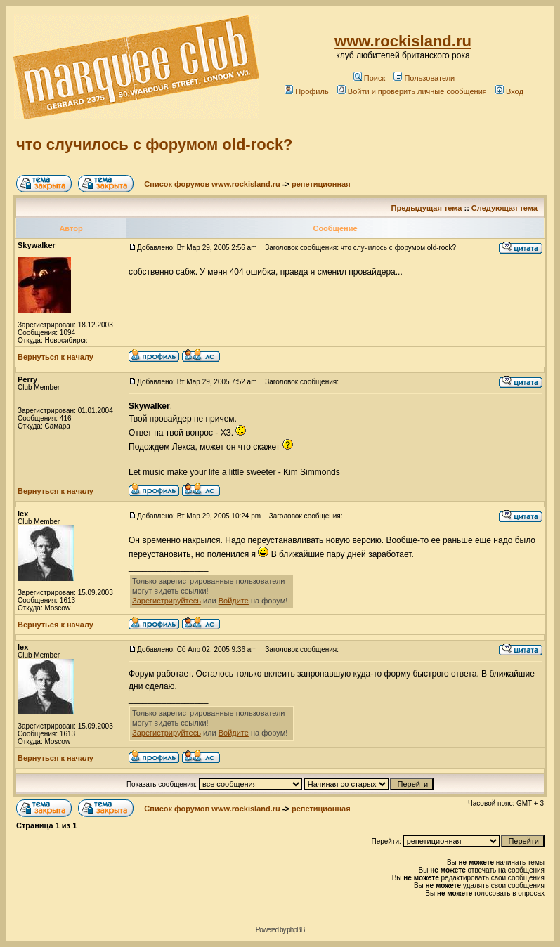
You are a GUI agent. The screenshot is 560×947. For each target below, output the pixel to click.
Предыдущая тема (427, 208)
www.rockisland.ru (403, 41)
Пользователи (424, 78)
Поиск (369, 78)
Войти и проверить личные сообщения (412, 91)
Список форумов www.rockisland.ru (212, 184)
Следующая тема (504, 208)
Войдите (234, 601)
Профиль (307, 91)
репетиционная (321, 184)
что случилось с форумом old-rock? (155, 144)
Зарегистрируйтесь (167, 601)
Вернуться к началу (56, 357)
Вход (509, 91)
